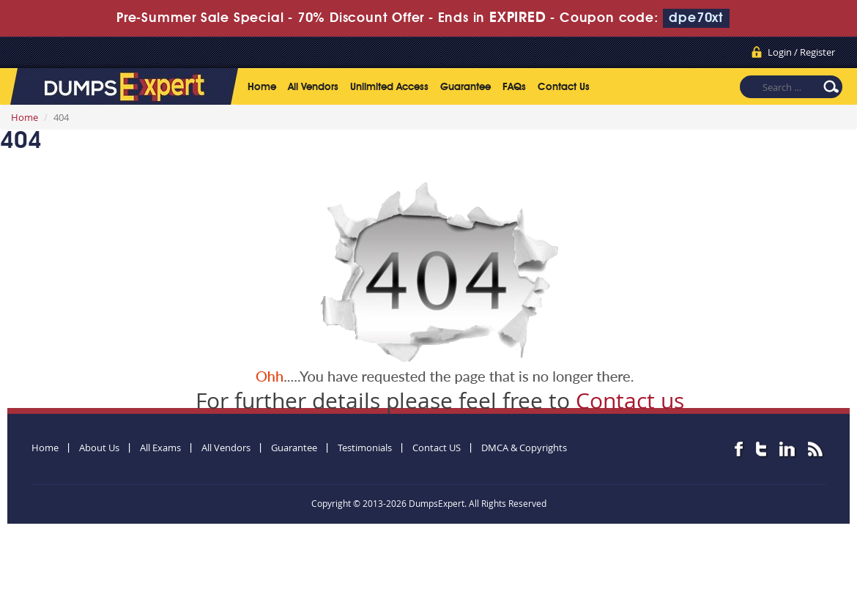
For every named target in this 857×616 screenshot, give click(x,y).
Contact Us (564, 87)
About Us (99, 448)
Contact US (437, 448)
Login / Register (801, 52)
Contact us (630, 401)
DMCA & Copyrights (524, 448)
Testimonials (365, 448)
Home (262, 87)
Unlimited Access (389, 87)
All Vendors (313, 87)
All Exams (160, 448)
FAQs (514, 87)
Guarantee (465, 87)
